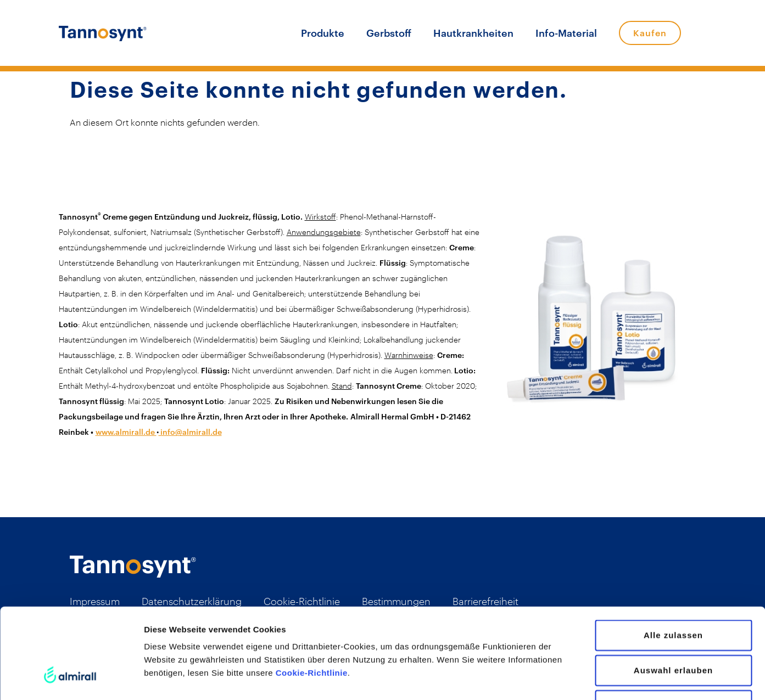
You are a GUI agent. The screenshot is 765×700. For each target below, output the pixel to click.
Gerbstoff (389, 33)
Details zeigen (584, 678)
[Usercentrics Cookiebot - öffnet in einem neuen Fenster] (71, 679)
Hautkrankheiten (473, 33)
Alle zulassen (673, 558)
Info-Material (566, 33)
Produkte (323, 33)
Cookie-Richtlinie (312, 595)
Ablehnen (673, 628)
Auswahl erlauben (673, 593)
